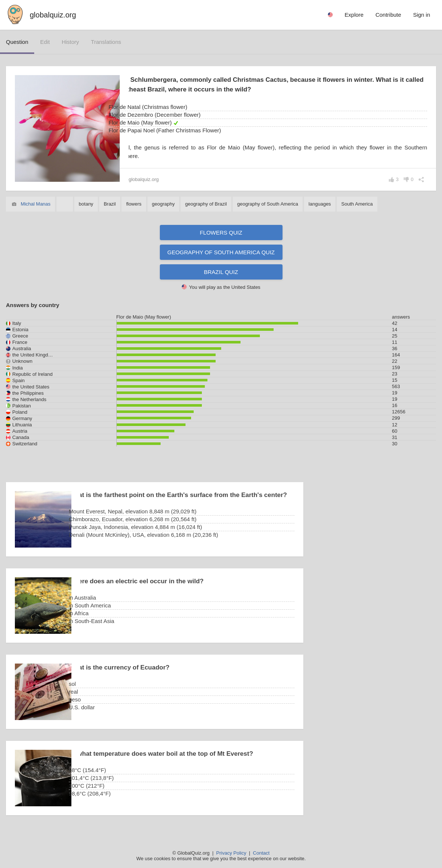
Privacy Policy (231, 853)
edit (45, 42)
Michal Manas (36, 204)
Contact (261, 853)
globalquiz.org (53, 15)
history (70, 42)
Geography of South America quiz (221, 252)
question (17, 42)
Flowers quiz (221, 233)
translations (106, 42)
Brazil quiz (221, 272)
